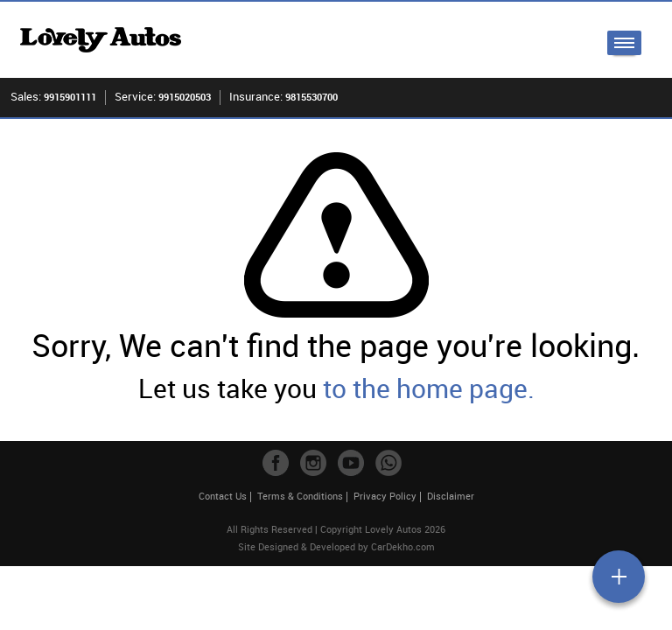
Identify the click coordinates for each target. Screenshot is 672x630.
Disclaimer (451, 496)
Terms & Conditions (300, 496)
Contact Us (223, 496)
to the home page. (429, 388)
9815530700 (311, 97)
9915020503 (185, 97)
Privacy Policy (385, 496)
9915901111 (70, 97)
